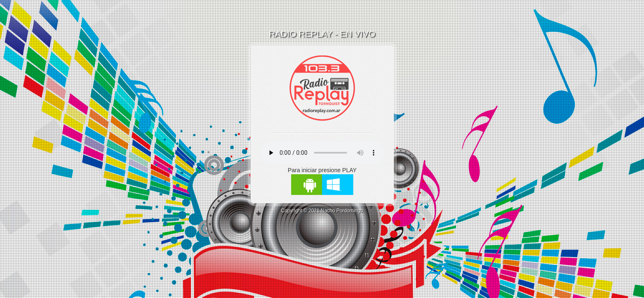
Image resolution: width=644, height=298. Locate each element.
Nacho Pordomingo (342, 211)
